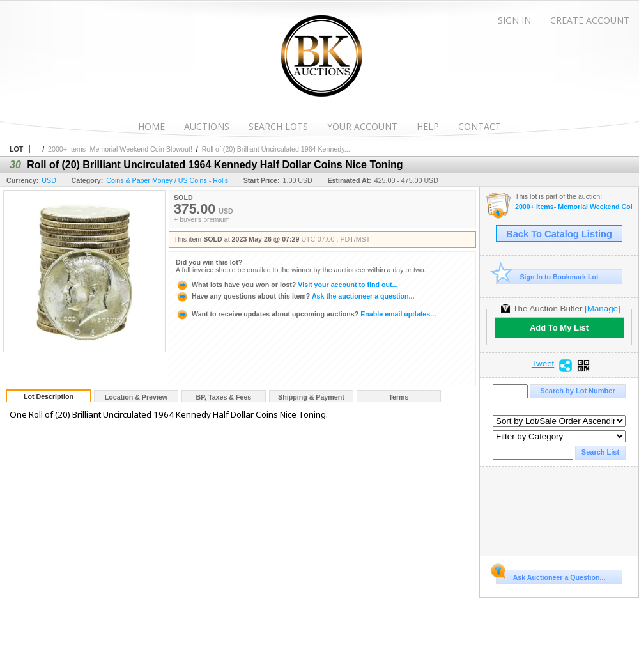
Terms (398, 397)
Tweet (543, 364)
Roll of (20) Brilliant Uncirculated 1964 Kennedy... (276, 149)
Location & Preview (136, 397)
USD (49, 180)
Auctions (207, 126)
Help (428, 126)
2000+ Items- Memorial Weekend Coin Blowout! (120, 149)
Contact (480, 126)
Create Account (590, 20)
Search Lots (278, 126)
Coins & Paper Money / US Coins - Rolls (167, 180)
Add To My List (559, 328)
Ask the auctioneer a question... (295, 296)
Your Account (362, 126)
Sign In (514, 20)
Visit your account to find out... (287, 285)
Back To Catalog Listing (559, 234)
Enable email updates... (306, 314)
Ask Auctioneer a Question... (550, 575)
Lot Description (49, 396)
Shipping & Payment (311, 397)
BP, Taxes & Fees (224, 397)
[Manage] (602, 309)
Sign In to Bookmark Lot (547, 277)
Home (151, 126)
